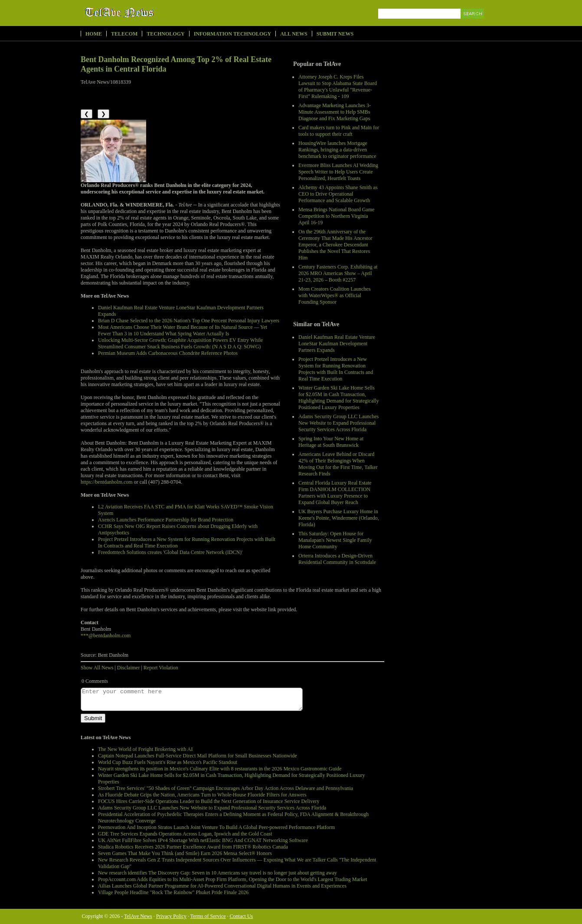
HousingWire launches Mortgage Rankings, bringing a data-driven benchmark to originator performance (337, 150)
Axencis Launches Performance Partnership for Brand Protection (166, 520)
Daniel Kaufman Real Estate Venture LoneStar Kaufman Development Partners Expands (337, 344)
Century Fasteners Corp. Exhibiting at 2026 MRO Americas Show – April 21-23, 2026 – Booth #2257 (338, 273)
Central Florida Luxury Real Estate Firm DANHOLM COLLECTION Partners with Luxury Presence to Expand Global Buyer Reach (335, 493)
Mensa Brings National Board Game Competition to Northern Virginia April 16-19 (336, 216)
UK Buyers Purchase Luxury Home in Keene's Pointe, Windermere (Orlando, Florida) (339, 518)
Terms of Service (208, 916)
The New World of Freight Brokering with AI (145, 749)
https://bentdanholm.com (107, 482)
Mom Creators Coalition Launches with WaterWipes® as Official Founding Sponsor (334, 295)
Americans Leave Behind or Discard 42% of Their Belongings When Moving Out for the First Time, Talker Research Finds (338, 464)
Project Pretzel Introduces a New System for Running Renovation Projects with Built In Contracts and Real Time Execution (336, 369)
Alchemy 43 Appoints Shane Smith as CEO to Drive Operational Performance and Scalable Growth (338, 194)
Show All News (97, 668)
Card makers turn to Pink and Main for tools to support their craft (339, 131)
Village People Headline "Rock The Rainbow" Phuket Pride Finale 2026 (173, 892)
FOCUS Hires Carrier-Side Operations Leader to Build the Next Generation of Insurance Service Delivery (209, 801)
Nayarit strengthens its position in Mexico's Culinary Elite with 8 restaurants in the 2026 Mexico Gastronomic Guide (220, 769)
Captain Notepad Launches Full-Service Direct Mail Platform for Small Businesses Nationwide (198, 756)
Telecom (124, 34)
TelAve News (145, 13)
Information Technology (233, 34)
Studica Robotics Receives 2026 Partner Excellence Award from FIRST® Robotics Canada (193, 847)
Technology (165, 34)
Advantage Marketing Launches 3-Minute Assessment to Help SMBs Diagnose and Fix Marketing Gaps (335, 112)
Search (473, 24)
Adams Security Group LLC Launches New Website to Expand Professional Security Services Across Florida (338, 423)
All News (294, 34)
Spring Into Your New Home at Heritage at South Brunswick (331, 442)
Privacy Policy (171, 916)
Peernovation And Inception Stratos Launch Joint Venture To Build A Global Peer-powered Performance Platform (216, 827)
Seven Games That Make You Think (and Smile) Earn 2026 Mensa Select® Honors (185, 853)
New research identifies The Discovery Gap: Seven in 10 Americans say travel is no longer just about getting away (217, 873)
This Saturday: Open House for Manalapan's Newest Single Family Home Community (335, 540)
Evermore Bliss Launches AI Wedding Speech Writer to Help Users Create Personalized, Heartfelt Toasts (338, 172)
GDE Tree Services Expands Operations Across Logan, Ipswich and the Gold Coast (185, 834)
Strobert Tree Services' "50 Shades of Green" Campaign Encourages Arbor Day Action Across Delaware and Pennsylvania (226, 788)
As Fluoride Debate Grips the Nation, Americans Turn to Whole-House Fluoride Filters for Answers (202, 795)
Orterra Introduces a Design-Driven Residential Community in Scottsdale (337, 559)
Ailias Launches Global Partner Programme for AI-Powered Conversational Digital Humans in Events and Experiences (222, 886)
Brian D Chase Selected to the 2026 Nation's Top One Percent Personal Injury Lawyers (189, 321)
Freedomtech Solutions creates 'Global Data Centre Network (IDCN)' (170, 552)
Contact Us (242, 916)
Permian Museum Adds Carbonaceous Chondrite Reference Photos (168, 353)
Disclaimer (129, 668)
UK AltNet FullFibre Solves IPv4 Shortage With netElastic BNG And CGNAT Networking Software (203, 840)
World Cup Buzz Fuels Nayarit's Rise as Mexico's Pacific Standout (168, 762)
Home (94, 34)
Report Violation (161, 668)
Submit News (335, 34)
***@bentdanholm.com (106, 636)
